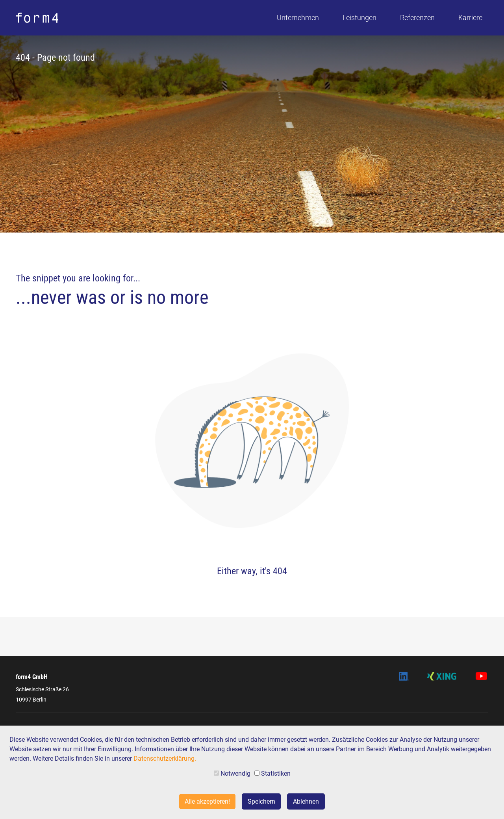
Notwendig (232, 773)
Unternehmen (298, 18)
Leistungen (359, 18)
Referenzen (417, 18)
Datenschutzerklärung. (165, 759)
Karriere (470, 18)
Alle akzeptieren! (207, 801)
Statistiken (272, 773)
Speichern (261, 801)
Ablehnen (306, 801)
